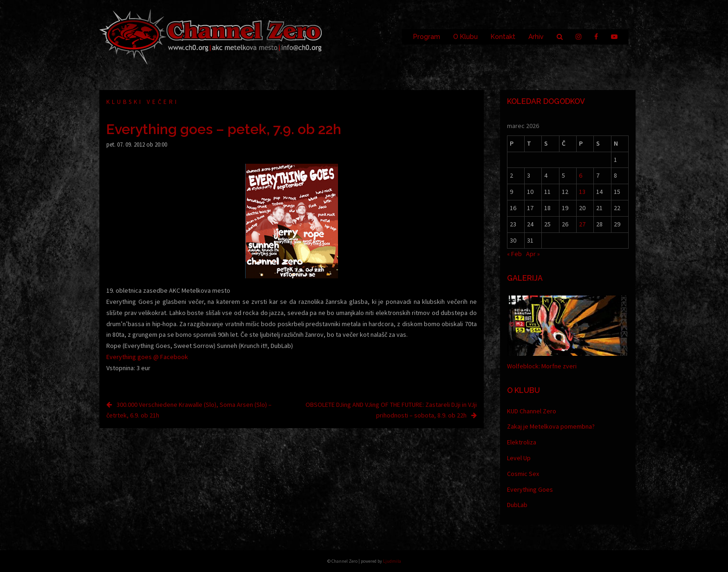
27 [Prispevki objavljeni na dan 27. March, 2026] (582, 224)
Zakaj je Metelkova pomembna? (551, 426)
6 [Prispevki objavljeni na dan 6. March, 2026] (581, 175)
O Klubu (465, 37)
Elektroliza (522, 442)
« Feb (514, 254)
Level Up (519, 458)
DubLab (517, 505)
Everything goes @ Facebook (147, 357)
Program (427, 37)
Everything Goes (530, 489)
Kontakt (503, 37)
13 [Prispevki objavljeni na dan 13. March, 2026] (582, 192)
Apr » (533, 254)
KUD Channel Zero (532, 411)
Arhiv (536, 37)
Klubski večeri (143, 102)
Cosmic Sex (523, 474)
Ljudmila (392, 561)
